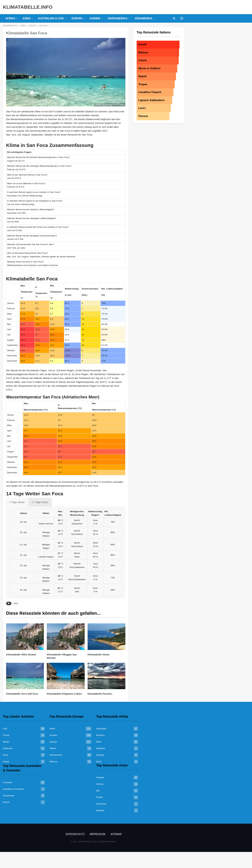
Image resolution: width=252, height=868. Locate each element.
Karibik (95, 18)
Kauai (6, 755)
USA (5, 729)
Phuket (99, 797)
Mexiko (6, 742)
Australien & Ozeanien (13, 789)
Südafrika (101, 748)
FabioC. (121, 105)
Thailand (100, 777)
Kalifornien (8, 748)
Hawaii (6, 762)
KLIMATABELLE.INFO (28, 7)
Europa (77, 18)
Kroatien (53, 735)
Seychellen (101, 729)
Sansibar (100, 755)
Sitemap (116, 834)
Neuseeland (8, 796)
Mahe (99, 742)
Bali (98, 791)
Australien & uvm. (51, 18)
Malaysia (100, 810)
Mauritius (100, 735)
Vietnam (100, 784)
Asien (26, 18)
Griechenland (56, 755)
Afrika (10, 18)
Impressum (97, 834)
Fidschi (6, 802)
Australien (8, 782)
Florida (6, 735)
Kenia (99, 762)
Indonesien (101, 804)
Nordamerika (118, 18)
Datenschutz (75, 834)
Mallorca (53, 762)
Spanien (53, 742)
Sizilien (53, 748)
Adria (16, 603)
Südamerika (144, 18)
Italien (52, 729)
